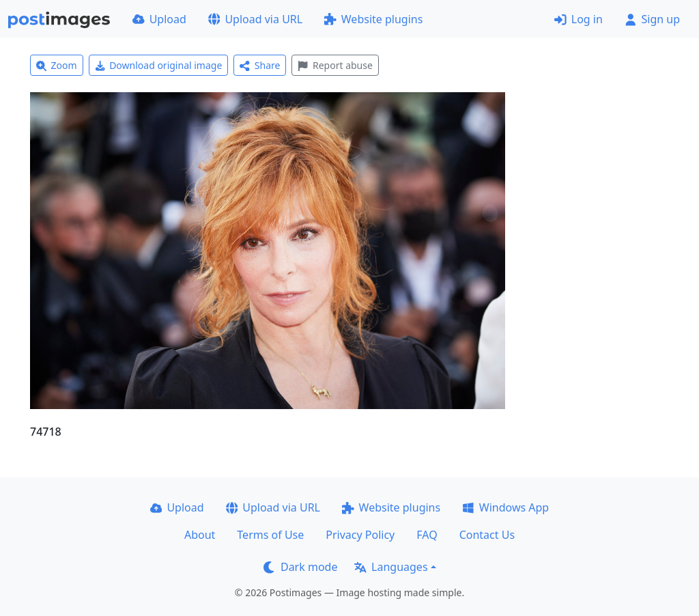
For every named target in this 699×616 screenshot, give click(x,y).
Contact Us (487, 535)
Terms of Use (270, 535)
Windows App (505, 507)
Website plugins (373, 19)
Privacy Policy (360, 535)
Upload (159, 19)
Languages (391, 567)
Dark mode (300, 567)
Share (260, 65)
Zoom (57, 65)
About (200, 535)
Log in (579, 19)
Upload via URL (255, 19)
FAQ (427, 535)
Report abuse (335, 65)
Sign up (652, 19)
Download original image (159, 65)
